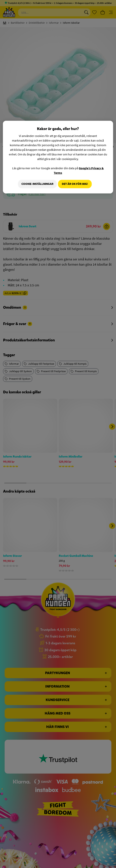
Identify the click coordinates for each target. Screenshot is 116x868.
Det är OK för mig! (75, 184)
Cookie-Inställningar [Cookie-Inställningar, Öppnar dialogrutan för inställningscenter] (36, 184)
